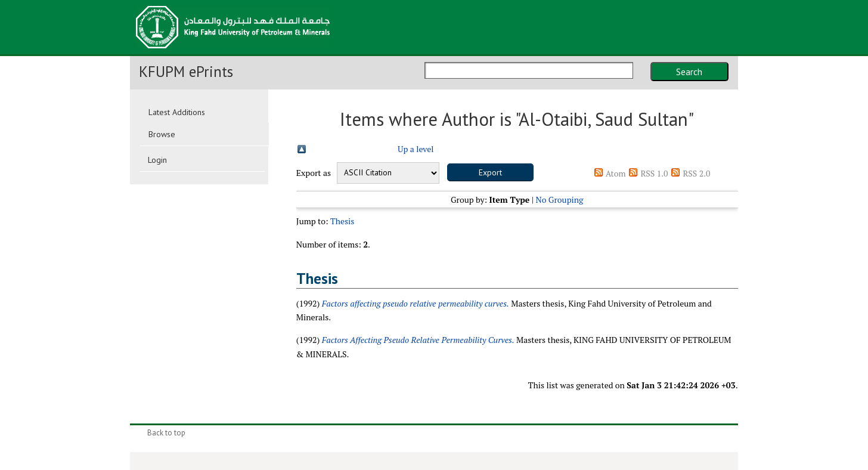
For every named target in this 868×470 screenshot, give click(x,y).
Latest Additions (177, 112)
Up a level (416, 149)
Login (157, 160)
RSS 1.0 (654, 173)
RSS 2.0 (696, 173)
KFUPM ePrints (186, 72)
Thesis (342, 221)
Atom (616, 173)
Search (689, 72)
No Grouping (559, 200)
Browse (162, 134)
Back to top (166, 433)
